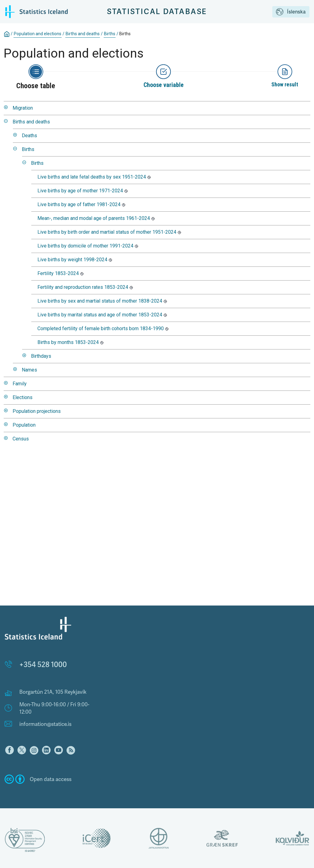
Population (24, 425)
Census (21, 439)
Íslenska (291, 12)
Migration (23, 108)
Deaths (29, 136)
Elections (23, 397)
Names (29, 370)
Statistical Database (157, 11)
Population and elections (38, 34)
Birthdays (41, 356)
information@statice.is (45, 724)
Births (110, 34)
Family (20, 384)
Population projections (37, 411)
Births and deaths (83, 34)
